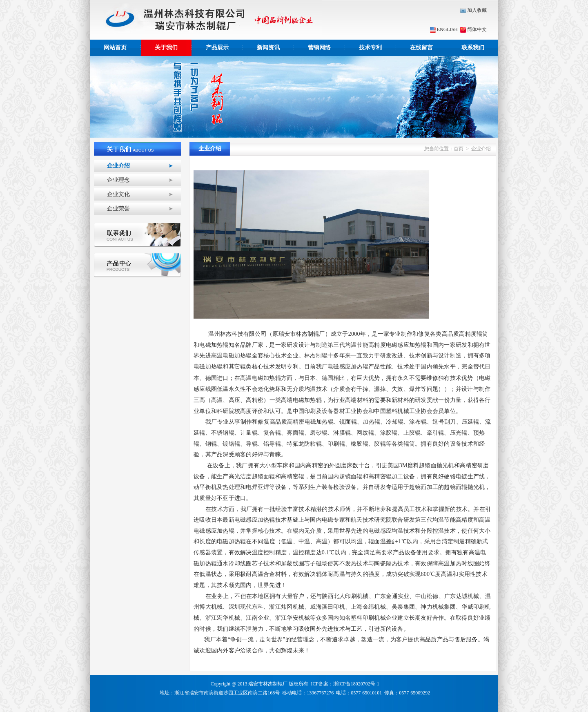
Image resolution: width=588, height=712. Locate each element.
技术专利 (370, 48)
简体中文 (473, 29)
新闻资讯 (268, 48)
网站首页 (115, 48)
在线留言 (421, 48)
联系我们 (473, 48)
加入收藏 (473, 10)
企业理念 (118, 180)
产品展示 (217, 48)
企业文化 (118, 194)
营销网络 (319, 48)
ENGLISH (444, 29)
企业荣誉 (118, 209)
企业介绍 (118, 166)
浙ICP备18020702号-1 (356, 684)
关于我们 (166, 48)
